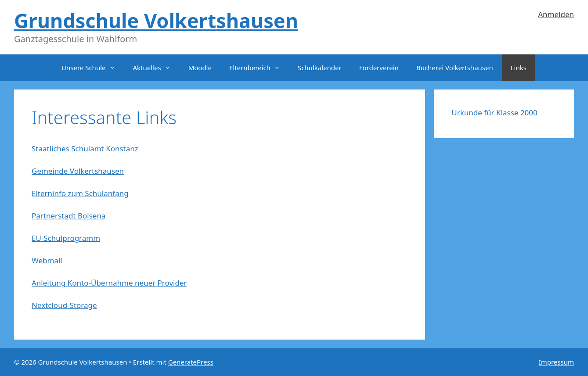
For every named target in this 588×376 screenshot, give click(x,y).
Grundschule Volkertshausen (156, 20)
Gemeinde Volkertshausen (78, 171)
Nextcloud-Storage (64, 305)
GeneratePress (191, 362)
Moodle (200, 68)
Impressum (556, 362)
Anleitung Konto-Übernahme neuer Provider (109, 283)
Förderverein (379, 68)
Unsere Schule (93, 68)
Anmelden (556, 14)
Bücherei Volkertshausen (455, 68)
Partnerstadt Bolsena (69, 216)
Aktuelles (156, 68)
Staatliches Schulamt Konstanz (85, 149)
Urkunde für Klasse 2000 (494, 113)
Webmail (47, 260)
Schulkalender (320, 68)
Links (519, 68)
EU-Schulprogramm (66, 238)
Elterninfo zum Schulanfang (80, 193)
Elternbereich (259, 68)
